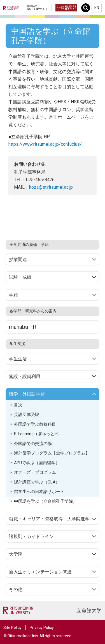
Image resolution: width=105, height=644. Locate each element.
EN (97, 8)
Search (87, 8)
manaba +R (23, 327)
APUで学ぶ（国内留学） (37, 463)
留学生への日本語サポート (39, 492)
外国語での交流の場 (33, 444)
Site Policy (12, 628)
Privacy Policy (42, 628)
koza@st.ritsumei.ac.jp (51, 187)
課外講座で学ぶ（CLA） (37, 482)
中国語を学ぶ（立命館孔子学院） (46, 501)
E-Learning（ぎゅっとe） (38, 434)
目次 (18, 405)
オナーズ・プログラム (35, 472)
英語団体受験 (27, 415)
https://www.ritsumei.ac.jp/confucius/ (45, 144)
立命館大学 (89, 610)
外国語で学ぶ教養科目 (35, 424)
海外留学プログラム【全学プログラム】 (52, 453)
